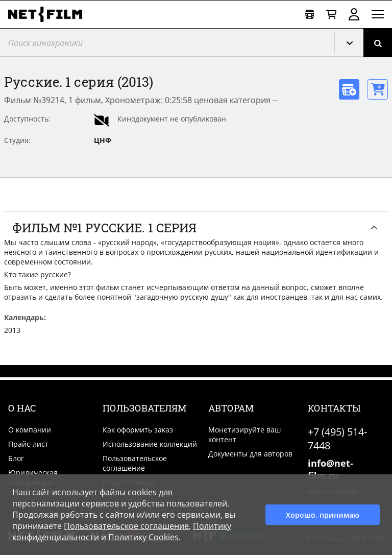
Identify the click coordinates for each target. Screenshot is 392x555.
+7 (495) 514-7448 (337, 439)
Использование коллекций (150, 444)
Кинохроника (353, 43)
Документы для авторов (250, 454)
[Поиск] (378, 43)
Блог (16, 458)
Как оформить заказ (138, 430)
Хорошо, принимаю (323, 515)
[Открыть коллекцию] (310, 15)
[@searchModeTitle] (163, 43)
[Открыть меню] (378, 14)
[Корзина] (331, 15)
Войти (354, 14)
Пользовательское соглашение (135, 463)
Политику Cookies (143, 537)
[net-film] (49, 14)
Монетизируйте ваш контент (244, 435)
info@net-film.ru (330, 469)
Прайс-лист (28, 444)
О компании (30, 430)
